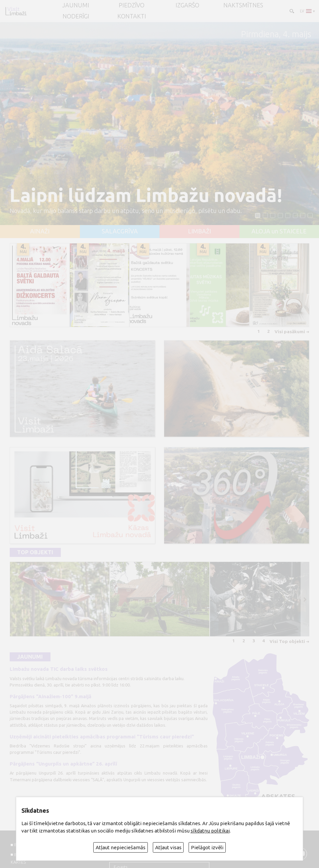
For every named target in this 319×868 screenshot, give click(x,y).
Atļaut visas (168, 847)
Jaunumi (30, 657)
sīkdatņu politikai (210, 831)
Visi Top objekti (287, 641)
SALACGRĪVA (120, 231)
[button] (258, 215)
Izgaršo (187, 5)
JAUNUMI (76, 5)
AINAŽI (40, 231)
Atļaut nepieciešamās (121, 847)
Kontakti (132, 16)
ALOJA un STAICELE (279, 231)
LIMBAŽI (199, 231)
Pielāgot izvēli (207, 847)
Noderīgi (76, 16)
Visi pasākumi (290, 332)
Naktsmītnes (243, 5)
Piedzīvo (132, 5)
